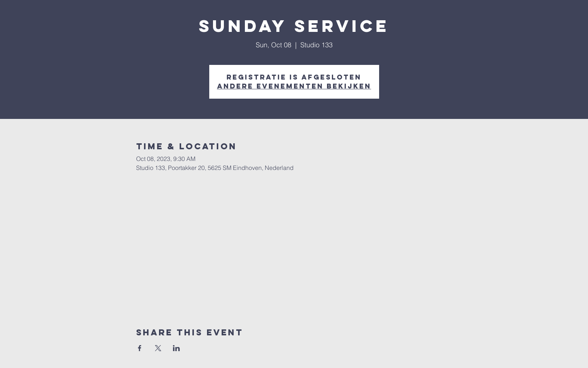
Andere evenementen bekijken (294, 86)
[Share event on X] (158, 348)
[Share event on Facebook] (140, 348)
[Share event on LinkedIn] (176, 348)
